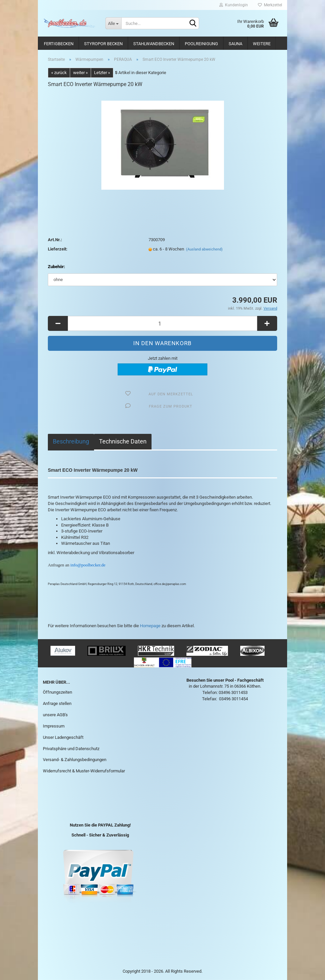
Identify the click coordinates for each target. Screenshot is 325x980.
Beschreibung (71, 441)
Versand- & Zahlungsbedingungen (75, 760)
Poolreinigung (201, 44)
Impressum (54, 726)
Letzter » (102, 73)
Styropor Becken (103, 44)
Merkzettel (270, 5)
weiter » (80, 73)
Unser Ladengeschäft (63, 737)
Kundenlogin (234, 5)
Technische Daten (123, 441)
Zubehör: (56, 267)
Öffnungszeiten (57, 692)
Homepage (150, 626)
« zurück (59, 73)
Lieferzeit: (58, 249)
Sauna (235, 44)
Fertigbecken (59, 44)
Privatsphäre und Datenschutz (71, 749)
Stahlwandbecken (154, 44)
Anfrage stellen (57, 703)
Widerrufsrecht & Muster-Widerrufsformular (84, 771)
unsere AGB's (55, 715)
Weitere (262, 44)
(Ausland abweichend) (204, 249)
